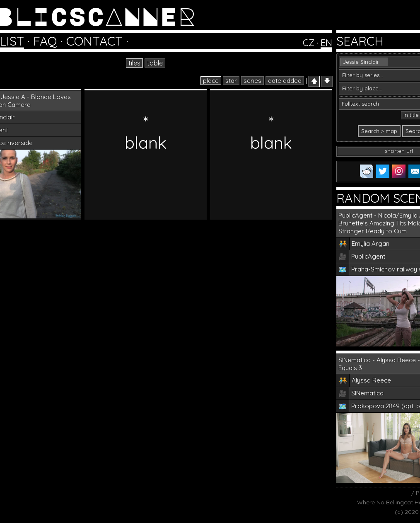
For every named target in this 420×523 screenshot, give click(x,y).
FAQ (45, 41)
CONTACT (94, 41)
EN (326, 43)
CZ (309, 43)
